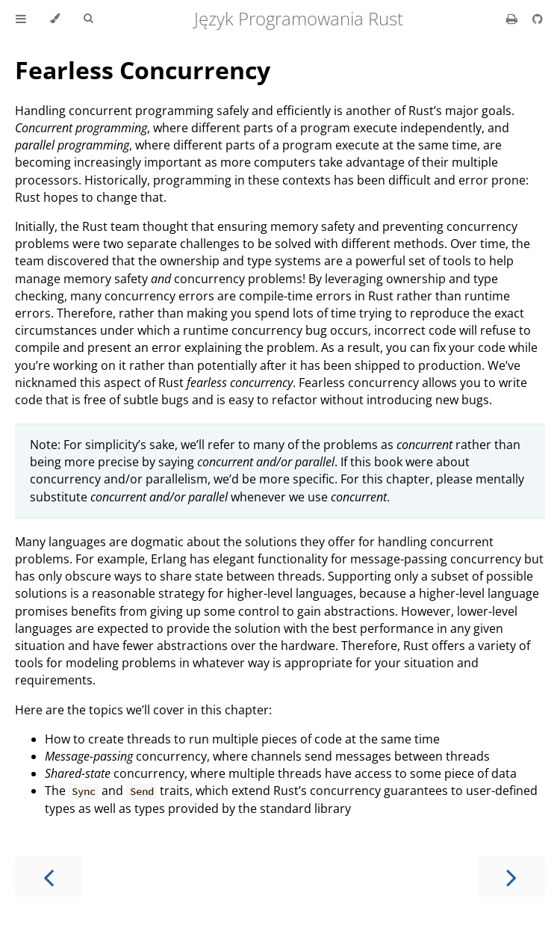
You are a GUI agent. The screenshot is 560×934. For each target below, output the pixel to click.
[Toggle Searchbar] (88, 19)
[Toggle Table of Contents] (21, 19)
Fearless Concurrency (143, 70)
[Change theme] (55, 19)
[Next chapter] (511, 876)
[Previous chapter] (49, 876)
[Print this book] (513, 19)
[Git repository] (538, 19)
